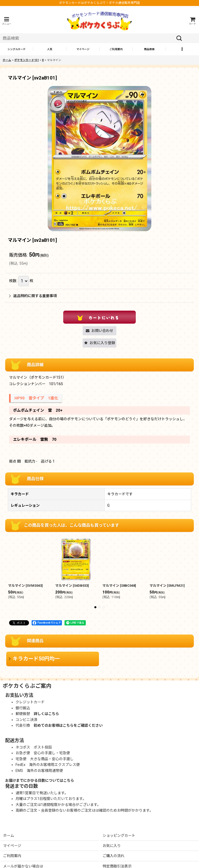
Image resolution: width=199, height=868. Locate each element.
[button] (6, 21)
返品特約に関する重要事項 (33, 296)
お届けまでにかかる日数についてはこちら (40, 780)
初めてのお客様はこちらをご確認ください (68, 725)
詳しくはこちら (46, 714)
